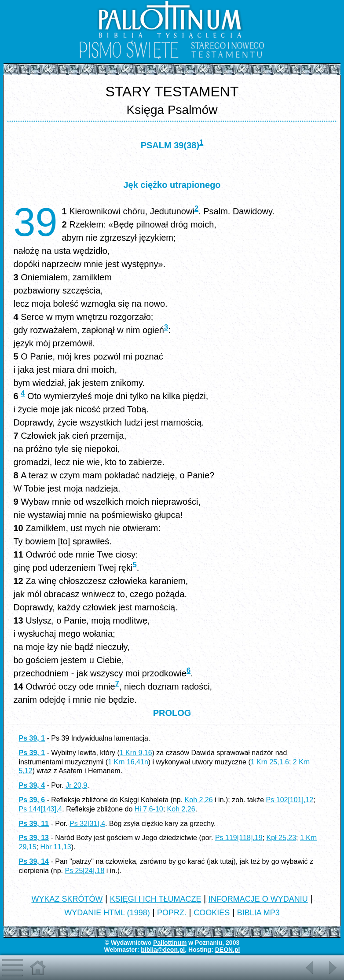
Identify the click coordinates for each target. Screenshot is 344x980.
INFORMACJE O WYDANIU (258, 899)
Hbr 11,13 (55, 847)
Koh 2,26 (199, 800)
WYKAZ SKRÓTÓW (67, 899)
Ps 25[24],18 (84, 871)
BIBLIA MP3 (258, 913)
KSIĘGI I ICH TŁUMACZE (156, 899)
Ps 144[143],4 (40, 809)
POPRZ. (172, 913)
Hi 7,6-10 (149, 809)
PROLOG (172, 713)
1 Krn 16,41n (128, 762)
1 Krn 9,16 (136, 753)
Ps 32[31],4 (87, 824)
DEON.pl (228, 950)
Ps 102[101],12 (290, 800)
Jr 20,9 (76, 785)
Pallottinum (170, 943)
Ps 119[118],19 (239, 838)
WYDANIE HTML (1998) (107, 913)
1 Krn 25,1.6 (270, 762)
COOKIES (212, 913)
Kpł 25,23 (281, 838)
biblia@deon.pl (163, 950)
